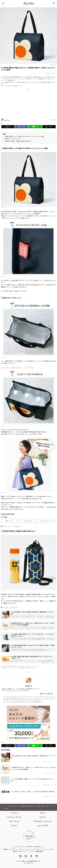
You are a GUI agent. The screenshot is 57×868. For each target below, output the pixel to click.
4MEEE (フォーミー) (24, 851)
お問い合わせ (30, 847)
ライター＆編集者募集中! (37, 851)
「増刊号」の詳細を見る (10, 607)
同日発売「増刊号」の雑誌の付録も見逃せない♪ (19, 141)
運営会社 (15, 851)
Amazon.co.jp (28, 521)
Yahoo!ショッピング (46, 521)
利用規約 (5, 849)
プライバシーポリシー (25, 849)
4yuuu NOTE (43, 826)
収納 (19, 701)
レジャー (27, 701)
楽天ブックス (9, 521)
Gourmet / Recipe (14, 817)
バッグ (51, 698)
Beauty (43, 813)
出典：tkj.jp (53, 65)
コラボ (23, 698)
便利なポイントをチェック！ (13, 139)
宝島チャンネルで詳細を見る (12, 526)
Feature (14, 826)
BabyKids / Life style (43, 821)
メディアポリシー (14, 849)
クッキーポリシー (37, 849)
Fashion (14, 813)
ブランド (43, 698)
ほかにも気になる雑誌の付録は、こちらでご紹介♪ (18, 367)
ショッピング (9, 701)
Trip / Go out (14, 821)
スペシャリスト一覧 (48, 849)
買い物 (15, 698)
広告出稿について (39, 847)
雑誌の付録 (37, 701)
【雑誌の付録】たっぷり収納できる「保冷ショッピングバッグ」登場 (24, 136)
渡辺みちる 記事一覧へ (47, 694)
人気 (7, 698)
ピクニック (33, 698)
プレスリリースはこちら (19, 847)
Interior (43, 817)
